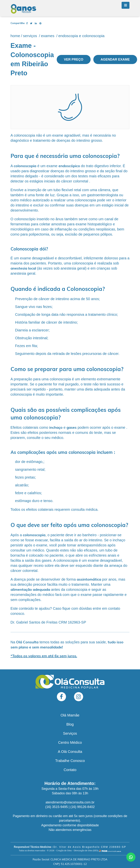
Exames (48, 36)
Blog (70, 724)
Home (15, 36)
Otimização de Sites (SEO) (86, 851)
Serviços (31, 36)
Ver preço (74, 59)
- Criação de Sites (63, 851)
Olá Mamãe (70, 715)
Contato (70, 770)
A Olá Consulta (70, 752)
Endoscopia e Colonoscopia (81, 36)
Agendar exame (115, 59)
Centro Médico (70, 742)
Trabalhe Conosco (70, 761)
